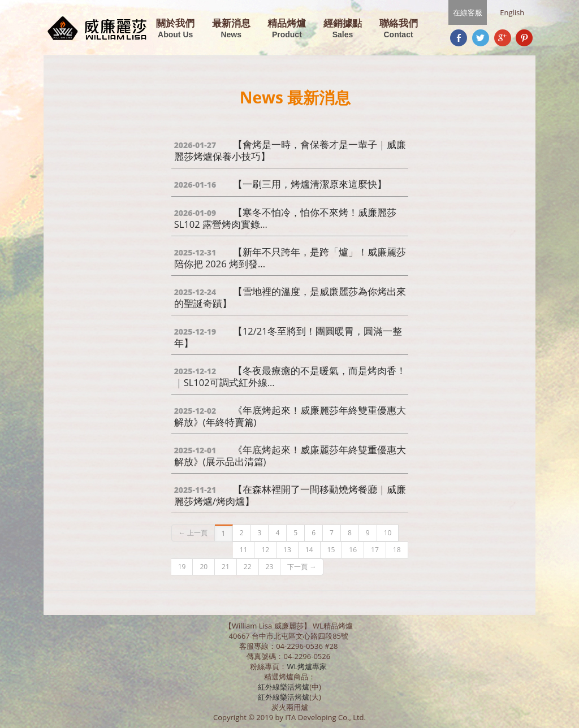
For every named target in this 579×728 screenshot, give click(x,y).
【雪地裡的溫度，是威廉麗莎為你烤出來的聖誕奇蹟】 (290, 297)
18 (397, 550)
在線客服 (468, 12)
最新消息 (231, 29)
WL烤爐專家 (308, 666)
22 (248, 567)
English (512, 12)
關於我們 (175, 29)
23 (270, 567)
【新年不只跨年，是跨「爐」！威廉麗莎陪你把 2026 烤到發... (290, 258)
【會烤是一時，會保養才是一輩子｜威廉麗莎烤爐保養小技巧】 (290, 150)
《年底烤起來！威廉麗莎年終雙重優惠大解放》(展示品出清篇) (290, 456)
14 (309, 550)
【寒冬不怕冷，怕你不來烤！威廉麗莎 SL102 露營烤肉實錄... (285, 218)
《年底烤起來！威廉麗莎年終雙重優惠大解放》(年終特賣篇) (290, 416)
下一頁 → (302, 567)
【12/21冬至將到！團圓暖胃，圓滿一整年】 (288, 337)
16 (353, 550)
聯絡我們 (399, 29)
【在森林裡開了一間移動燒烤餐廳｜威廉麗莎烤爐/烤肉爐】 (290, 495)
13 (287, 550)
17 (375, 550)
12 (265, 550)
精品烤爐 (287, 29)
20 (204, 567)
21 (226, 567)
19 (182, 567)
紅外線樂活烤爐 (284, 687)
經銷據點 (343, 29)
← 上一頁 (193, 533)
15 (331, 550)
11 (244, 550)
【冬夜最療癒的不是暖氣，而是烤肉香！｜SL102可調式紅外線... (290, 376)
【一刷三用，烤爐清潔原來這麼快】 (280, 184)
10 (388, 533)
